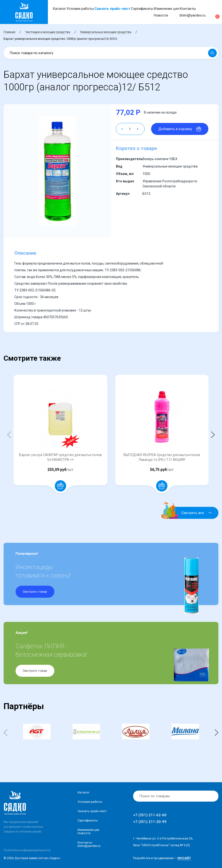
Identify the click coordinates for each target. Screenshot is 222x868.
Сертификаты (142, 9)
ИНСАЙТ (184, 858)
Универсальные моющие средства (106, 32)
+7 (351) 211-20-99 (150, 822)
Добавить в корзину (180, 129)
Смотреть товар (35, 592)
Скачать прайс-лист (112, 9)
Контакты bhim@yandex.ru (89, 844)
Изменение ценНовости (88, 831)
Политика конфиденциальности (27, 850)
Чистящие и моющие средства (48, 32)
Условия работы (80, 9)
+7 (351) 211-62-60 (150, 815)
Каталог (59, 9)
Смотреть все (189, 513)
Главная (9, 32)
